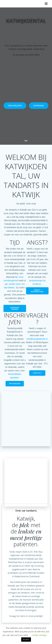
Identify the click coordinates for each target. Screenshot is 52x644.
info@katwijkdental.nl (37, 339)
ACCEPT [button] (26, 639)
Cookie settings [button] (39, 635)
